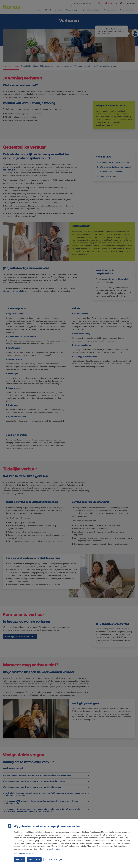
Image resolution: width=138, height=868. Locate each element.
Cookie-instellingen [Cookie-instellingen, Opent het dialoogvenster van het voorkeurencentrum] (54, 861)
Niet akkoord (34, 861)
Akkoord (19, 861)
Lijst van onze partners (23, 855)
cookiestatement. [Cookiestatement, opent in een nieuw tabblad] (56, 850)
